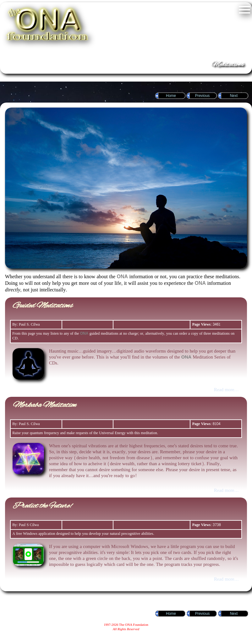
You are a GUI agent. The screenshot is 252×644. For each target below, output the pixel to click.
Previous (203, 96)
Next (234, 96)
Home (171, 96)
